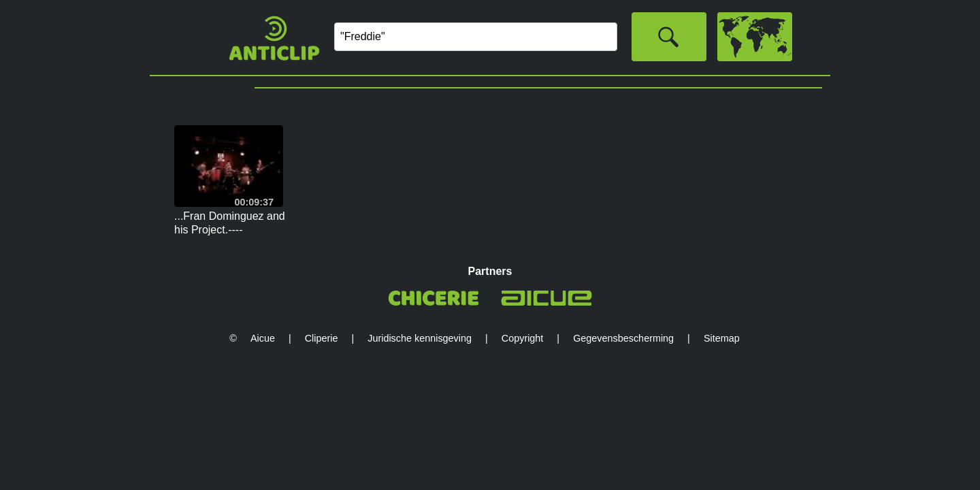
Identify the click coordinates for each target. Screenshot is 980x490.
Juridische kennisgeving (420, 338)
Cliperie (322, 338)
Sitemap (722, 338)
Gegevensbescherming (623, 338)
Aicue (263, 338)
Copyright (523, 338)
